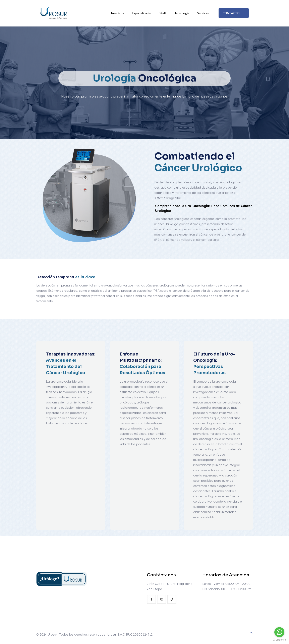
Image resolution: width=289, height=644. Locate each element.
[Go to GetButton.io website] (279, 640)
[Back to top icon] (251, 633)
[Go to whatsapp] (279, 632)
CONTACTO (234, 13)
